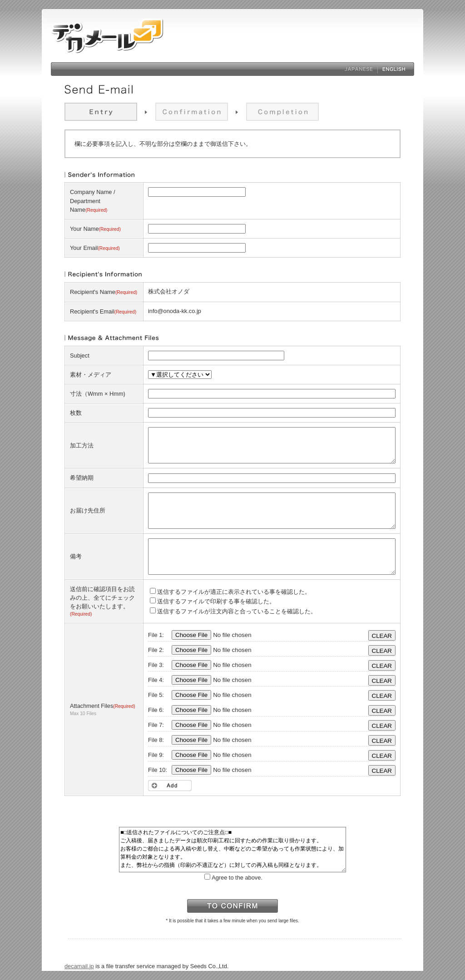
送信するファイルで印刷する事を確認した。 (213, 601)
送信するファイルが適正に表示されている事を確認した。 (230, 592)
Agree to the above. (233, 878)
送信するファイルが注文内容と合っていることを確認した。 (233, 611)
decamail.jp (79, 966)
